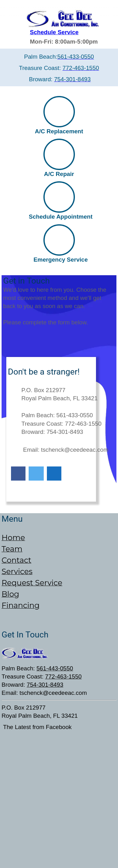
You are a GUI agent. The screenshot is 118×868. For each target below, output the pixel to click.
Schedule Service (54, 32)
